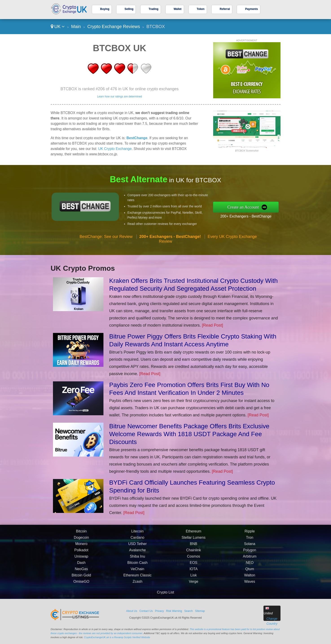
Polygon (250, 552)
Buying (105, 9)
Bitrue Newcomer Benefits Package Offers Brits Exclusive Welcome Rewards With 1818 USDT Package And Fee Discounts (189, 434)
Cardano (137, 540)
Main (76, 26)
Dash (81, 565)
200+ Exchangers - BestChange (248, 216)
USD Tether (137, 546)
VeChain (137, 571)
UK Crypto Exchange (115, 149)
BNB (194, 546)
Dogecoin (81, 540)
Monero (81, 546)
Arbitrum (250, 559)
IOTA (193, 571)
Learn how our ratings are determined (120, 97)
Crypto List (165, 592)
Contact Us (146, 611)
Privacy (159, 611)
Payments (251, 9)
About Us (132, 611)
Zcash (138, 584)
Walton (250, 577)
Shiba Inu (138, 559)
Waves (250, 584)
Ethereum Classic (137, 577)
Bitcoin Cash (138, 565)
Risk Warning (174, 611)
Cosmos (194, 559)
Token (201, 9)
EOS (194, 565)
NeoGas (81, 571)
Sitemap (200, 611)
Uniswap (81, 559)
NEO (250, 565)
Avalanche (137, 552)
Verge (194, 584)
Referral (225, 9)
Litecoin (137, 533)
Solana (250, 546)
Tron (250, 540)
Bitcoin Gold (81, 577)
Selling (129, 9)
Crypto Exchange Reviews (114, 26)
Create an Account (246, 207)
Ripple (250, 533)
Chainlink (194, 552)
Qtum (250, 571)
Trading (153, 9)
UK (58, 26)
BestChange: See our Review (106, 239)
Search (189, 611)
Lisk (193, 577)
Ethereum (194, 533)
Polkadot (81, 552)
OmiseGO (81, 584)
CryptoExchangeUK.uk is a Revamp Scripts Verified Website (117, 637)
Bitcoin (81, 533)
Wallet (178, 9)
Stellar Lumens (194, 540)
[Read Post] (213, 325)
